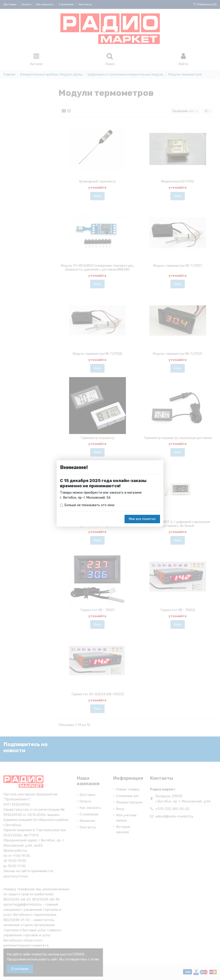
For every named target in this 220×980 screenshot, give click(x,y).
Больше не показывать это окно (90, 505)
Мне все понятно (142, 519)
